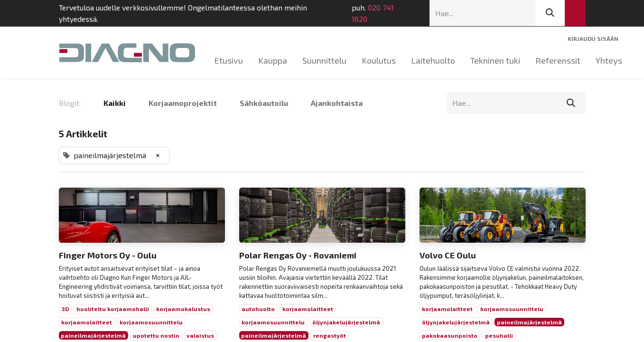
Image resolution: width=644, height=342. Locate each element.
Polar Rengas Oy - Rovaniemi (298, 255)
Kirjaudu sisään (593, 38)
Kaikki (115, 103)
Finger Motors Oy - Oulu (108, 255)
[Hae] (550, 13)
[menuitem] (229, 61)
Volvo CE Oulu (448, 255)
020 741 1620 (373, 13)
